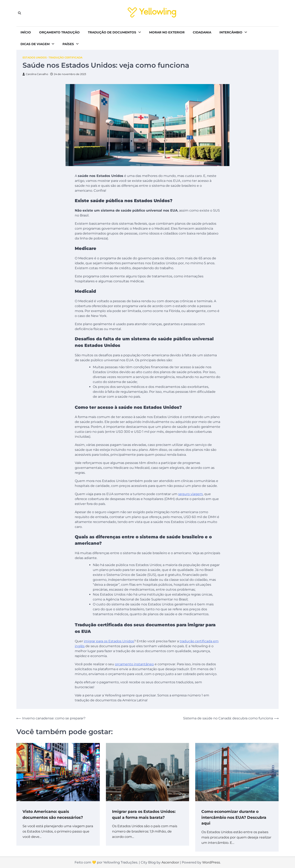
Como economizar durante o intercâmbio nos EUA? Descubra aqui (234, 817)
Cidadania (202, 32)
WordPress (211, 862)
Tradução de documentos (112, 32)
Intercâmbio (231, 32)
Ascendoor (170, 862)
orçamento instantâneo (134, 664)
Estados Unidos (35, 58)
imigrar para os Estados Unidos (109, 641)
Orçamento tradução (59, 32)
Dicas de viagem (35, 44)
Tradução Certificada (65, 58)
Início (26, 32)
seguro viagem (191, 494)
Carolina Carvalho (35, 74)
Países (68, 44)
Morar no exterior (167, 32)
